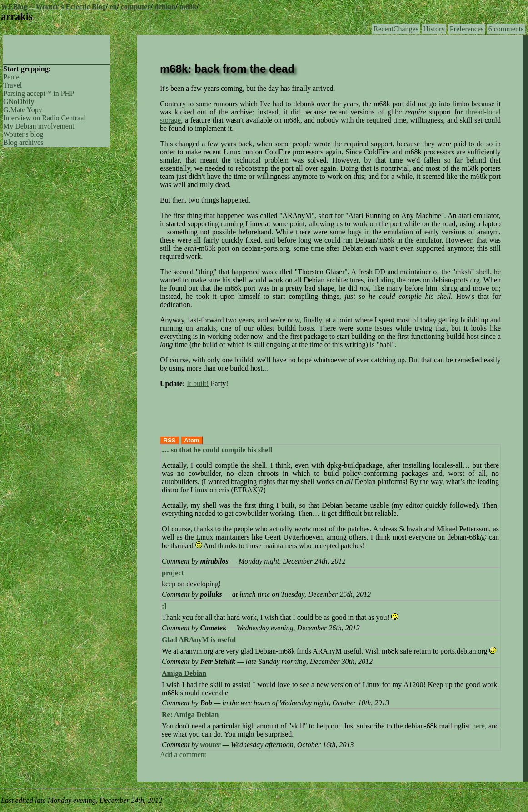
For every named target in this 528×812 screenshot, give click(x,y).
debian (165, 7)
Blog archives (23, 142)
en (113, 7)
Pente (11, 77)
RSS (170, 440)
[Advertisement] (56, 49)
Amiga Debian (184, 673)
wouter (210, 745)
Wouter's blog (23, 134)
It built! (198, 384)
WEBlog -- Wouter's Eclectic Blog (53, 7)
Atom (192, 440)
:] (164, 606)
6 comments (506, 29)
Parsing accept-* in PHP (39, 93)
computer (136, 7)
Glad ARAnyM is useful (199, 640)
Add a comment (183, 755)
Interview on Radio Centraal (45, 118)
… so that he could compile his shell (217, 450)
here (478, 726)
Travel (12, 85)
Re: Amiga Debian (190, 715)
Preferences (467, 29)
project (173, 573)
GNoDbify (19, 101)
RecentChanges (396, 29)
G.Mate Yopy (23, 110)
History (434, 29)
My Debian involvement (39, 126)
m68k (188, 7)
